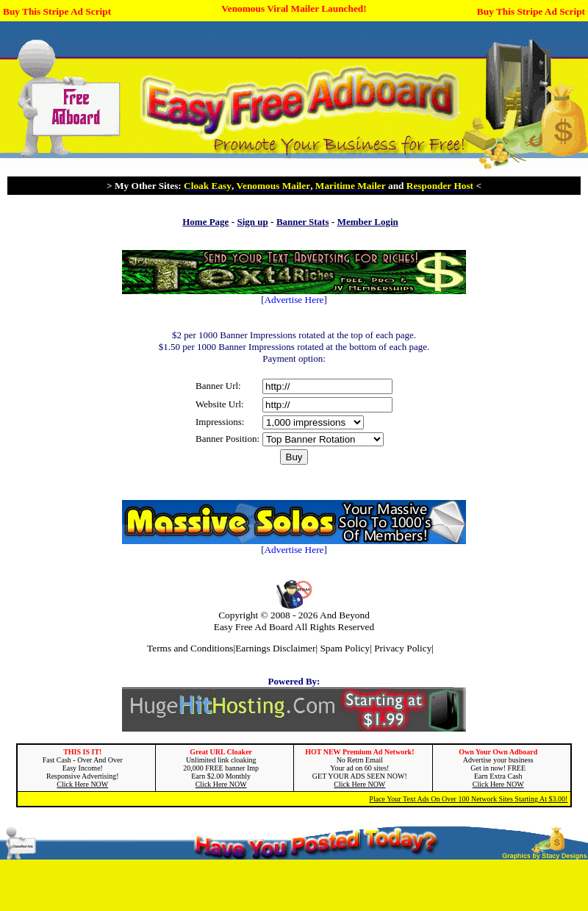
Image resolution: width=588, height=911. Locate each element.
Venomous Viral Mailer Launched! (294, 8)
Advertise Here (294, 300)
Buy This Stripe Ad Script (57, 11)
